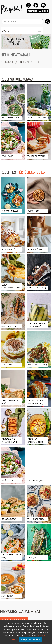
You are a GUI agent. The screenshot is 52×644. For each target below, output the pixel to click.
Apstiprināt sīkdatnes (31, 640)
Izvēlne (5, 31)
